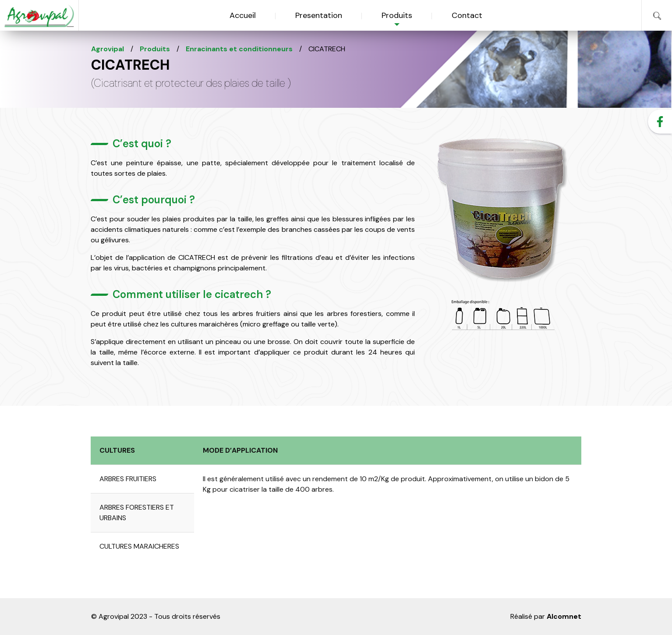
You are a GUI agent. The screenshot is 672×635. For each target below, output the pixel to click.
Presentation (319, 15)
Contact (467, 15)
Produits (397, 15)
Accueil (243, 15)
